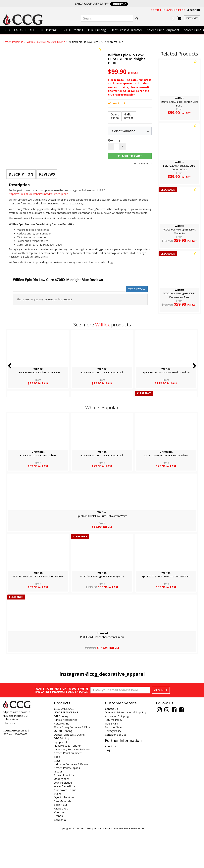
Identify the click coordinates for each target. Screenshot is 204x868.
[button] (194, 10)
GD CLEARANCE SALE (20, 30)
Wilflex (103, 325)
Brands (58, 853)
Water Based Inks (65, 823)
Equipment (60, 779)
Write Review (137, 289)
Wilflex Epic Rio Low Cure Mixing (46, 42)
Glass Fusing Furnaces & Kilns (72, 764)
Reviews (47, 174)
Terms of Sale (113, 764)
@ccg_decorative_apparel (115, 674)
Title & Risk (111, 760)
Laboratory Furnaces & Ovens (72, 786)
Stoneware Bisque (65, 827)
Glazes (58, 808)
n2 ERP (141, 865)
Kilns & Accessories (66, 757)
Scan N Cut (60, 842)
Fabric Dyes (61, 845)
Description (21, 174)
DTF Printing (48, 30)
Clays (57, 797)
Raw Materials (63, 838)
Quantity (113, 140)
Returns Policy (114, 757)
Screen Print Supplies (67, 805)
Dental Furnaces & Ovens (69, 771)
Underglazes (62, 816)
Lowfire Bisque (63, 819)
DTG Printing (97, 30)
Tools (57, 794)
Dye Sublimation (64, 834)
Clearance (60, 856)
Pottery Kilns (62, 760)
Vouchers (60, 849)
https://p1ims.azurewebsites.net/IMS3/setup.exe (39, 194)
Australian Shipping (117, 753)
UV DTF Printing (72, 30)
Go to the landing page (168, 10)
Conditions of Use (116, 771)
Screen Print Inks (13, 42)
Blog (108, 787)
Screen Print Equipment (163, 30)
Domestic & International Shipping (125, 749)
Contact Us (111, 746)
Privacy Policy (113, 768)
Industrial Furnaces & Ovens (71, 801)
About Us (110, 783)
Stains (58, 831)
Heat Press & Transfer (126, 30)
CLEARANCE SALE (64, 746)
